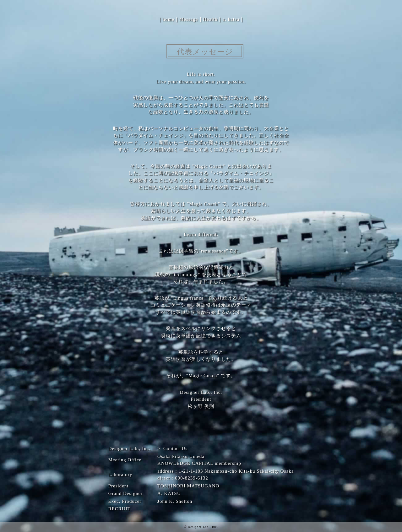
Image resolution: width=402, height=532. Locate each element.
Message (189, 19)
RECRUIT (120, 509)
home (168, 19)
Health (210, 19)
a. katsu (231, 19)
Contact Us (175, 448)
